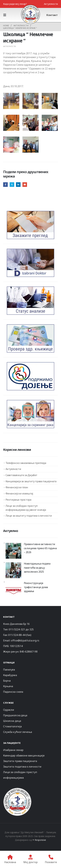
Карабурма (10, 675)
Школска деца (12, 721)
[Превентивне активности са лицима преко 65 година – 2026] (13, 551)
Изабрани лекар (13, 750)
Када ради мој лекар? (15, 4)
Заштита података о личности (22, 767)
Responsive (40, 840)
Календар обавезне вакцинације (24, 756)
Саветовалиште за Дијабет (21, 475)
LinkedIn (18, 185)
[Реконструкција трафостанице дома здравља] (13, 590)
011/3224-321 (17, 629)
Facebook (5, 185)
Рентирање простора (18, 500)
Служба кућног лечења (18, 732)
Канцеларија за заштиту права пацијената (31, 481)
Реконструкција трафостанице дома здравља (36, 587)
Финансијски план (17, 487)
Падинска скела (13, 692)
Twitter (12, 185)
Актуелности (51, 4)
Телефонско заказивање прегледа (26, 463)
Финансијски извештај (19, 493)
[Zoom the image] (17, 789)
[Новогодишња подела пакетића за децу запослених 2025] (13, 570)
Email (25, 185)
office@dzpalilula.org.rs (25, 640)
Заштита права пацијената (20, 761)
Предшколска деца (15, 715)
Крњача (8, 686)
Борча (7, 681)
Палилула (9, 670)
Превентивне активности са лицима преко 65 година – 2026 (40, 548)
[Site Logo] (30, 14)
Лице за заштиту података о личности (29, 516)
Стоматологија (12, 726)
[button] (6, 15)
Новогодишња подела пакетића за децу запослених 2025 (37, 568)
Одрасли (9, 710)
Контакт (52, 15)
